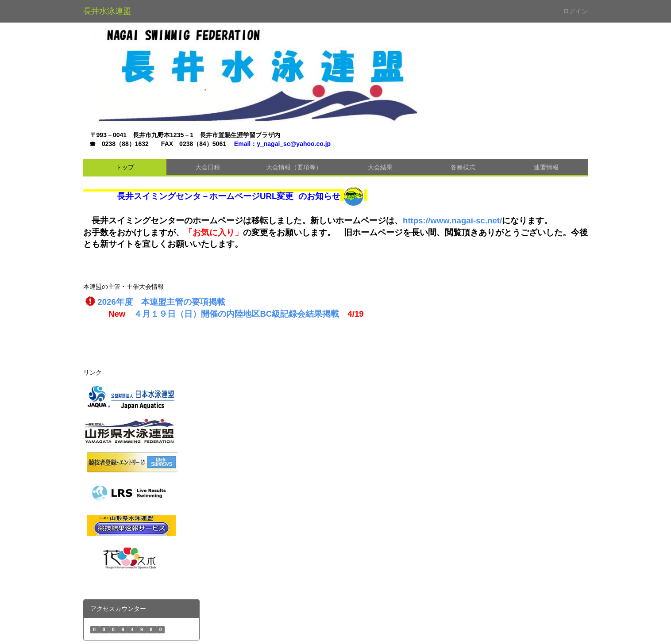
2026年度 (119, 302)
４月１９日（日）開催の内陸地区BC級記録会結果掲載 (236, 314)
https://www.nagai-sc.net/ (452, 220)
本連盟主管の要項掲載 (183, 302)
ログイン (575, 11)
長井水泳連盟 (107, 11)
